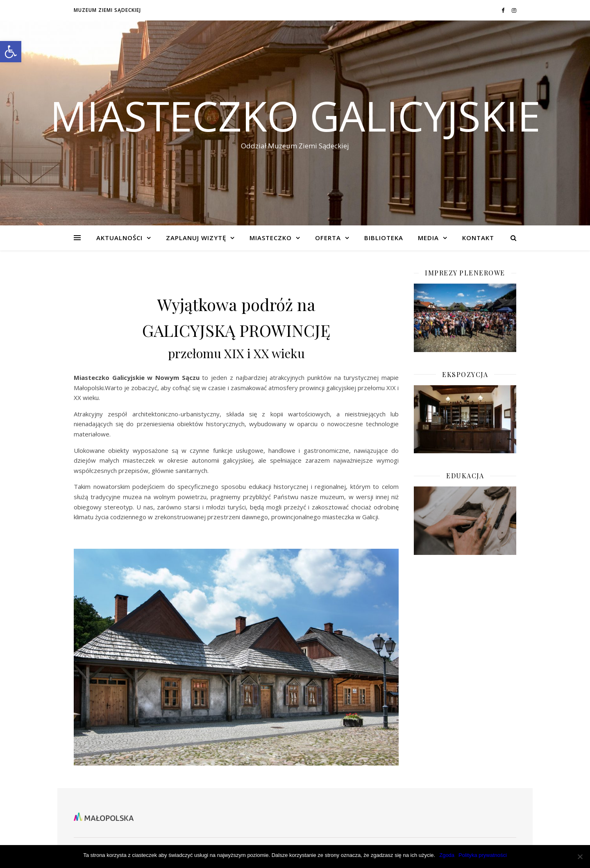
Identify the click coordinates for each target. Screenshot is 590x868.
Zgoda (447, 855)
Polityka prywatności (483, 855)
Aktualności (119, 238)
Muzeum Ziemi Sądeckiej (107, 10)
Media (428, 238)
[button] (11, 52)
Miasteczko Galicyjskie (295, 116)
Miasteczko (271, 238)
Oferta (328, 238)
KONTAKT (478, 238)
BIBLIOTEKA (384, 238)
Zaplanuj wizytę (196, 238)
